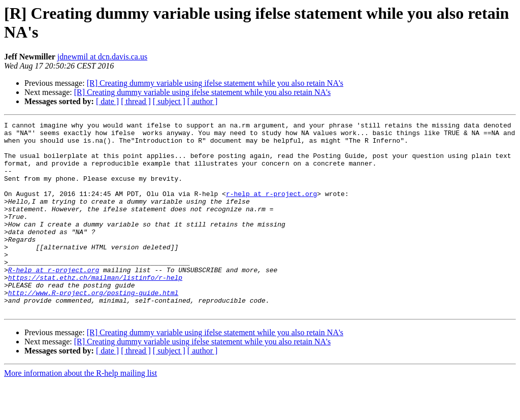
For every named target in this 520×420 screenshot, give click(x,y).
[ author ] (203, 101)
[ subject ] (169, 101)
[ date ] (107, 101)
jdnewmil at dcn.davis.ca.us (102, 57)
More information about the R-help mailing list (80, 411)
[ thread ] (136, 101)
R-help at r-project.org (54, 300)
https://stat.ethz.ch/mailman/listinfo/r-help (95, 309)
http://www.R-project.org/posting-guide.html (93, 328)
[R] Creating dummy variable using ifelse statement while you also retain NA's (215, 83)
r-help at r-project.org (271, 209)
